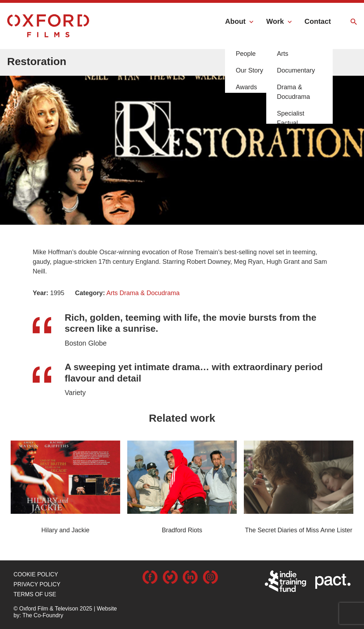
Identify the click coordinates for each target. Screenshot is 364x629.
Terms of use (35, 594)
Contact (318, 21)
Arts (112, 293)
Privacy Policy (37, 584)
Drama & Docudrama (149, 293)
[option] (182, 133)
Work (275, 21)
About (235, 21)
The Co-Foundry (43, 615)
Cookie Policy (36, 574)
